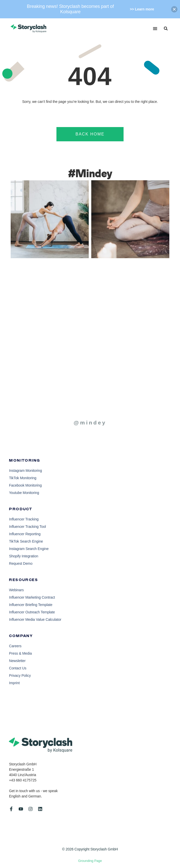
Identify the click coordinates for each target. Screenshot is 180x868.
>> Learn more (142, 9)
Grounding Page (90, 861)
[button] (155, 29)
